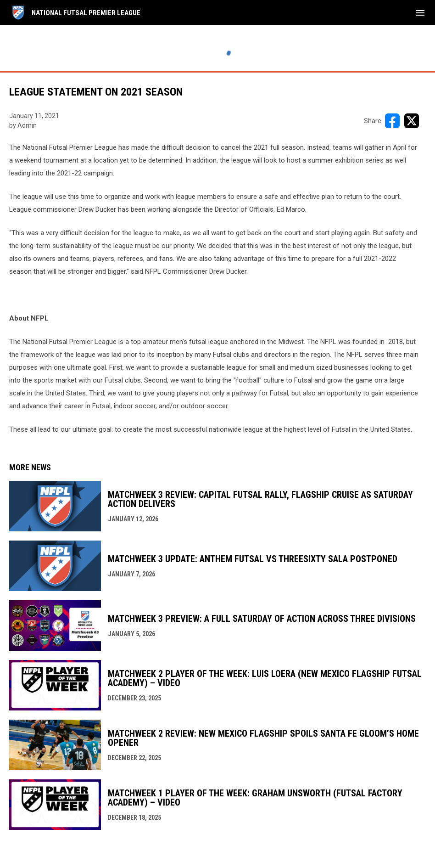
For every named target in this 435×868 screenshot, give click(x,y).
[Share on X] (412, 121)
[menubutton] (420, 13)
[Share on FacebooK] (392, 121)
